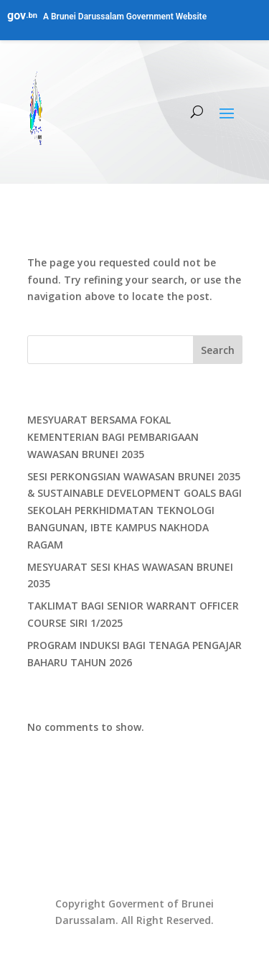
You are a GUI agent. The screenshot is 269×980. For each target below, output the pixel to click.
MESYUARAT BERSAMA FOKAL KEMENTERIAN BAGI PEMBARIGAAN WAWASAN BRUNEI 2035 (113, 437)
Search (218, 350)
